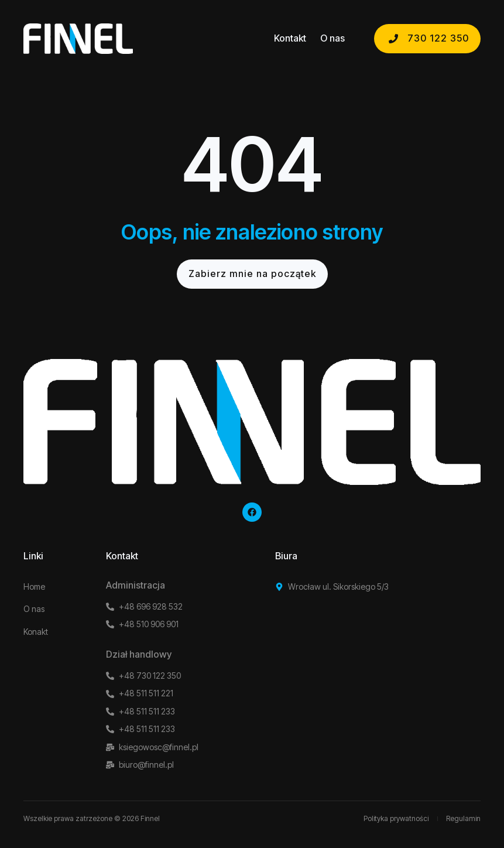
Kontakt (290, 39)
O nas (332, 39)
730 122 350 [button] (427, 38)
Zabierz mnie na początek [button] (252, 273)
